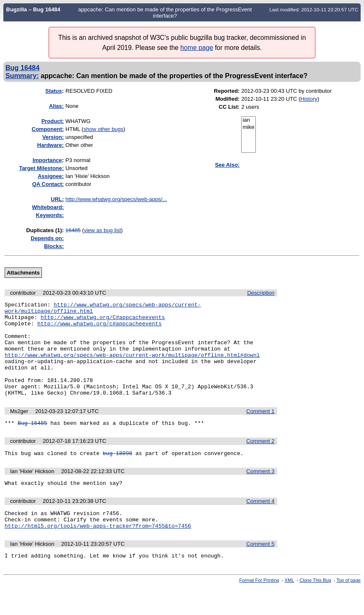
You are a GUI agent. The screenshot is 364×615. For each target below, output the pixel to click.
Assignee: (51, 176)
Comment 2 (260, 461)
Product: (53, 121)
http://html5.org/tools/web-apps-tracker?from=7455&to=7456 (98, 552)
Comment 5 (260, 570)
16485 (73, 230)
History (309, 99)
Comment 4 (260, 524)
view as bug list (102, 230)
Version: (53, 137)
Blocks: (54, 246)
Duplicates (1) (44, 230)
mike (248, 127)
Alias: (56, 106)
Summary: (22, 76)
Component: (48, 129)
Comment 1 (260, 430)
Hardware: (51, 145)
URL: (57, 199)
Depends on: (47, 238)
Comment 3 (260, 493)
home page (197, 48)
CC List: (229, 107)
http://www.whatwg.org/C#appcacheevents (103, 321)
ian (248, 120)
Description (261, 293)
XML (290, 608)
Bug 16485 (32, 443)
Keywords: (50, 215)
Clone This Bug (315, 608)
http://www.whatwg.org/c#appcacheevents (99, 328)
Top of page (348, 608)
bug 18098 (117, 474)
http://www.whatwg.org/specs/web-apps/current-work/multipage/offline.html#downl (132, 366)
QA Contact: (48, 184)
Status (54, 91)
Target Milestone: (41, 168)
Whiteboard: (48, 207)
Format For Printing (259, 608)
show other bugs (103, 129)
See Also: (227, 165)
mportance (47, 160)
